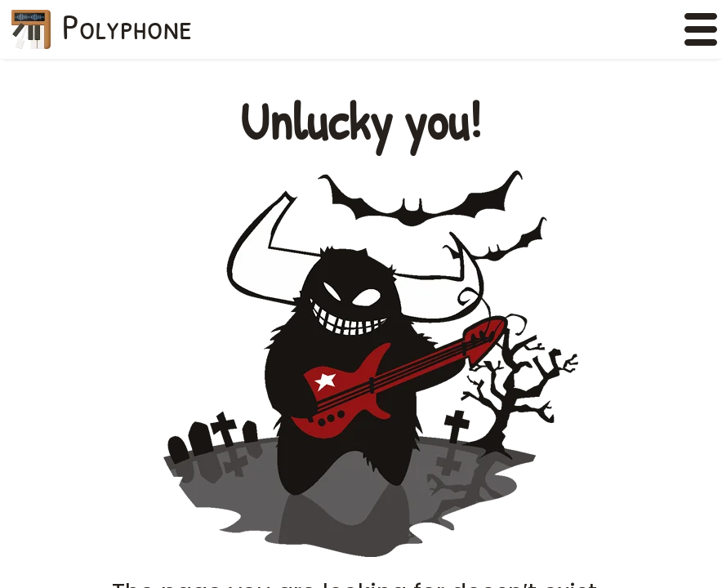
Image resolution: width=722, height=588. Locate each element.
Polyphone (127, 26)
